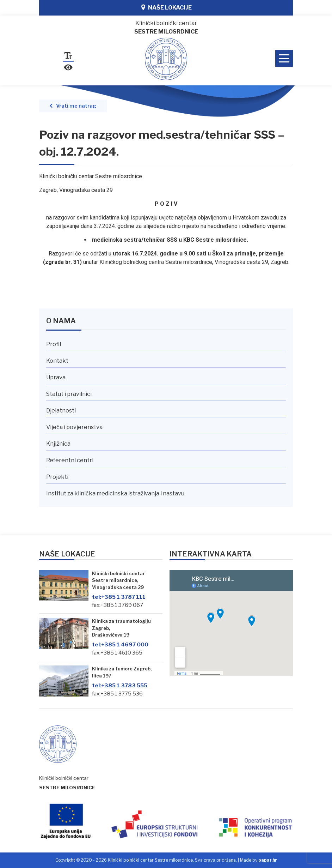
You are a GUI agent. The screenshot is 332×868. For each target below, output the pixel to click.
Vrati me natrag (76, 106)
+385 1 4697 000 (120, 644)
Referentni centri (70, 460)
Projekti (57, 477)
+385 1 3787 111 (119, 597)
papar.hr (268, 860)
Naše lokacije (170, 8)
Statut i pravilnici (69, 394)
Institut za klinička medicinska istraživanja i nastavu (115, 493)
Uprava (56, 377)
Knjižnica (58, 444)
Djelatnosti (61, 411)
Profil (54, 344)
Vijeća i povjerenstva (74, 427)
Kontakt (57, 361)
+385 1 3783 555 (120, 685)
